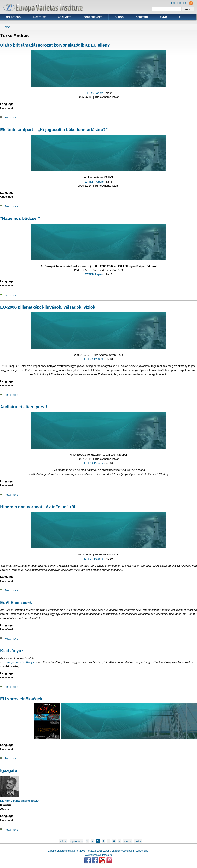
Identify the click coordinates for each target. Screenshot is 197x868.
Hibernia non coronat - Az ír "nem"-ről (38, 507)
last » (138, 841)
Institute (39, 17)
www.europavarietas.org (99, 855)
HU (185, 3)
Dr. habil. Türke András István (20, 801)
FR (179, 3)
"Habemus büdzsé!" (20, 218)
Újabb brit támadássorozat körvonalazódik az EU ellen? (55, 45)
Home (6, 27)
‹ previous (76, 841)
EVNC (163, 17)
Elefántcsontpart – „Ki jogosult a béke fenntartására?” (54, 130)
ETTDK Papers (94, 93)
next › (127, 841)
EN (173, 3)
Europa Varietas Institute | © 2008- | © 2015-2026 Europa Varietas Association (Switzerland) (98, 851)
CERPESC (142, 17)
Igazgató (9, 771)
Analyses (65, 17)
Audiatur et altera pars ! (24, 407)
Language (7, 104)
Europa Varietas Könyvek (21, 662)
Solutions (13, 17)
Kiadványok (12, 651)
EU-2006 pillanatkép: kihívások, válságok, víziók (48, 307)
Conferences (93, 17)
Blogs (119, 17)
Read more (11, 117)
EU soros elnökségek (21, 699)
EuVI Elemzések (16, 602)
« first (63, 841)
